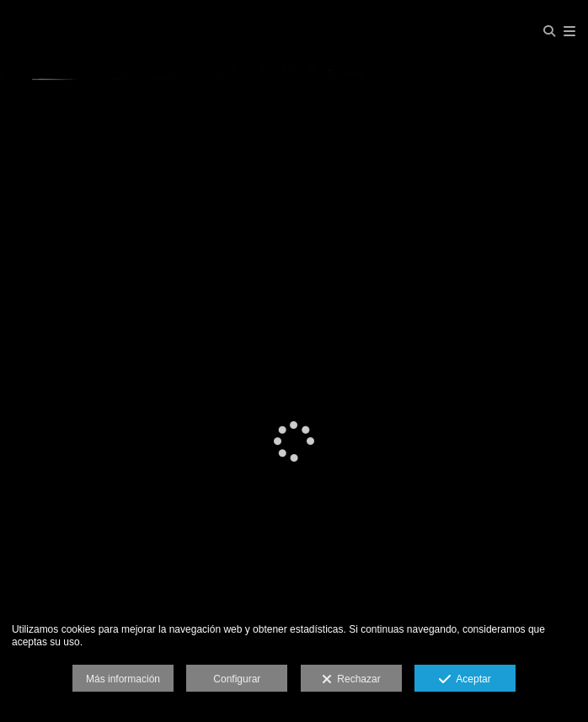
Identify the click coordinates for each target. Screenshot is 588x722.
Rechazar (351, 680)
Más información (123, 679)
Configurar (237, 679)
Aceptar (465, 680)
